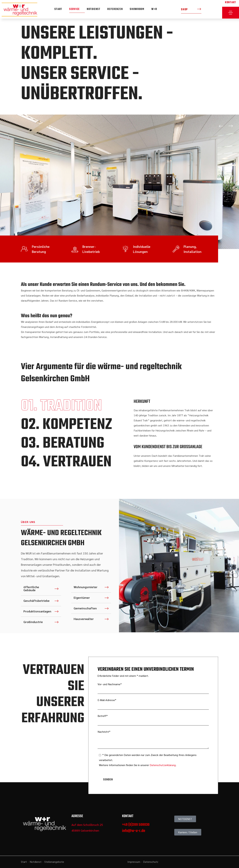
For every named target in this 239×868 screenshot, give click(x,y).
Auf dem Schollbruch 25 (87, 825)
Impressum (134, 862)
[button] (191, 9)
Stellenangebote (54, 862)
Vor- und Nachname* (153, 688)
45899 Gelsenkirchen (85, 830)
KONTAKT (231, 3)
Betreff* (153, 720)
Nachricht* (153, 739)
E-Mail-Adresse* (153, 704)
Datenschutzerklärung (163, 765)
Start (24, 862)
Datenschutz (151, 862)
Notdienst (36, 862)
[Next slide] (231, 126)
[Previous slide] (221, 126)
